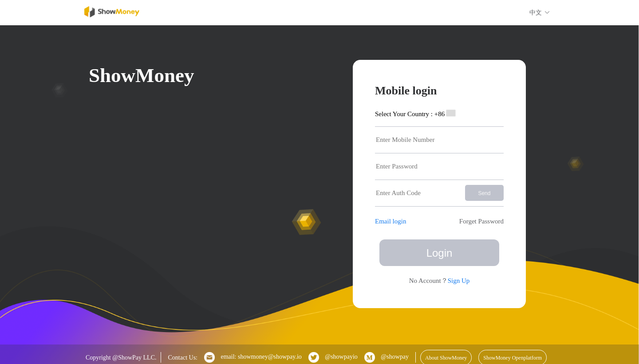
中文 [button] (540, 13)
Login (440, 253)
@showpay (387, 357)
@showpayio (333, 357)
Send (484, 193)
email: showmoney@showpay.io (253, 357)
